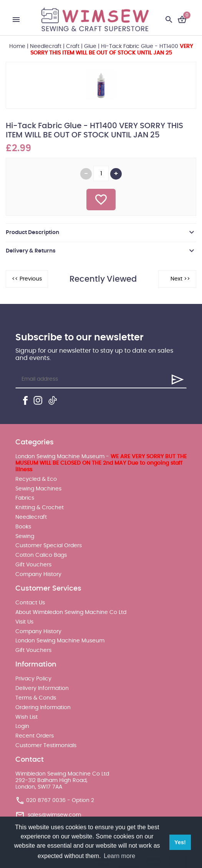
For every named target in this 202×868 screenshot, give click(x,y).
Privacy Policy (33, 679)
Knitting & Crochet (40, 508)
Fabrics (25, 498)
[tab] (101, 233)
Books (23, 527)
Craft (73, 46)
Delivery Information (42, 688)
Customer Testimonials (46, 746)
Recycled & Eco (36, 479)
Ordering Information (43, 708)
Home (17, 46)
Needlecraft (46, 46)
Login (22, 726)
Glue (90, 46)
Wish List (26, 717)
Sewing (25, 536)
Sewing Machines (38, 489)
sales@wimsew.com (54, 815)
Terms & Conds (36, 698)
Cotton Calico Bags (41, 555)
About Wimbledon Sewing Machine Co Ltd (71, 612)
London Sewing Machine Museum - (101, 463)
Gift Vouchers (33, 565)
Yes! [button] (180, 842)
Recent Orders (35, 736)
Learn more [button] (119, 856)
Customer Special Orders (49, 546)
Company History (38, 574)
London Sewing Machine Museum (60, 641)
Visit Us (24, 622)
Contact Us (30, 603)
